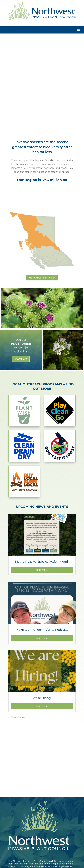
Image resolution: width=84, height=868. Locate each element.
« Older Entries (17, 717)
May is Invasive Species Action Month (42, 562)
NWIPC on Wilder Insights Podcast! (42, 630)
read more (42, 570)
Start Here (21, 359)
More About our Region (42, 278)
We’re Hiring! (42, 698)
